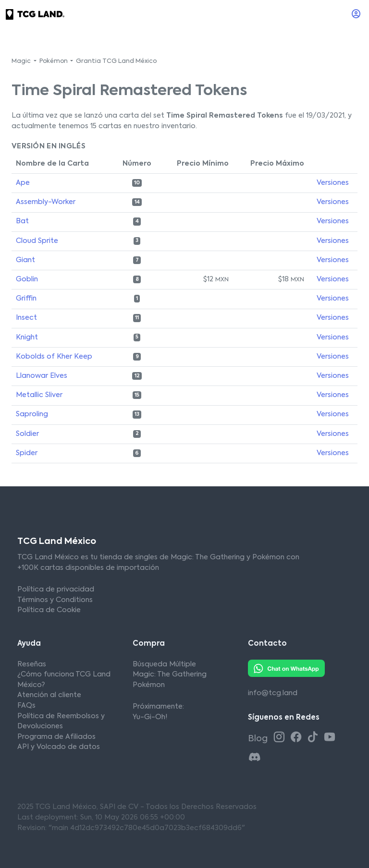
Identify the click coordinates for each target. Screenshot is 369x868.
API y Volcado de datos (59, 747)
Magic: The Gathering (170, 675)
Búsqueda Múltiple (164, 664)
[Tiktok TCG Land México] (314, 738)
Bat (22, 221)
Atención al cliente (49, 695)
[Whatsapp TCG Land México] (286, 668)
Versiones (333, 183)
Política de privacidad (56, 590)
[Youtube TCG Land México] (330, 738)
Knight (27, 338)
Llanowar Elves (42, 376)
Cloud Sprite (37, 241)
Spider (27, 453)
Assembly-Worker (46, 202)
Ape (23, 183)
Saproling (32, 414)
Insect (26, 318)
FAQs (26, 706)
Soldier (27, 434)
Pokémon (149, 685)
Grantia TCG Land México (116, 61)
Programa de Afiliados (56, 737)
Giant (25, 260)
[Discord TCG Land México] (255, 758)
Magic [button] (22, 61)
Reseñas (32, 664)
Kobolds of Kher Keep (54, 357)
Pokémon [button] (54, 61)
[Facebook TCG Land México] (298, 738)
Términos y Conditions (55, 600)
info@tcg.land (273, 693)
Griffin (26, 299)
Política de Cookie (49, 610)
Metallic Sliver (39, 395)
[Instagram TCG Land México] (281, 738)
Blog (259, 739)
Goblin (27, 279)
